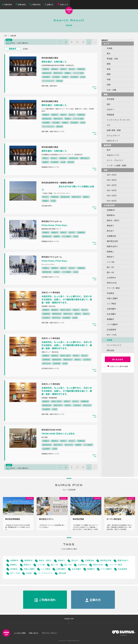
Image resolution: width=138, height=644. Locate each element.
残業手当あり (123, 560)
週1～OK (54, 565)
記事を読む (22, 5)
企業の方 (50, 5)
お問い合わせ (34, 633)
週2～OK (68, 565)
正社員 (29, 573)
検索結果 (13, 36)
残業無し (14, 565)
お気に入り (64, 5)
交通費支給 (89, 560)
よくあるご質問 (20, 633)
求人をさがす (118, 359)
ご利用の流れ (36, 5)
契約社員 (62, 573)
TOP (5, 36)
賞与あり (75, 560)
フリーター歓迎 (116, 565)
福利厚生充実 (106, 560)
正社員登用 (123, 569)
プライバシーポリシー (50, 633)
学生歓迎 (14, 569)
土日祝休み (82, 565)
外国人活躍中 (29, 569)
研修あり (27, 565)
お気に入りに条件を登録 (119, 366)
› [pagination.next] (95, 42)
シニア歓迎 (46, 569)
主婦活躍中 (61, 569)
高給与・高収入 (45, 560)
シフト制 (41, 565)
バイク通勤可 (106, 569)
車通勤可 (91, 569)
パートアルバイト (45, 573)
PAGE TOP (69, 619)
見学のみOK (98, 565)
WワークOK (15, 573)
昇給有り (61, 560)
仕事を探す (8, 5)
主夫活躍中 (76, 569)
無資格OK (28, 560)
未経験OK (14, 560)
